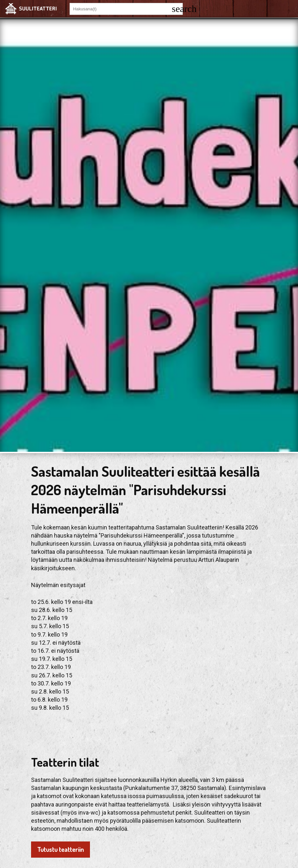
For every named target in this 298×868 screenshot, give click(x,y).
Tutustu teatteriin (61, 849)
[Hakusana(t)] (121, 9)
